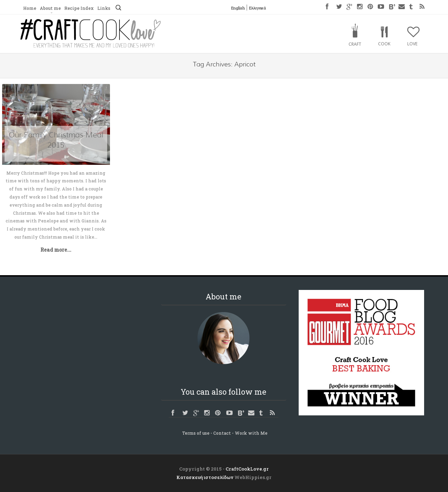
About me (50, 8)
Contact (222, 433)
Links (104, 8)
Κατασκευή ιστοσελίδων (205, 477)
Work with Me (251, 433)
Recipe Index (79, 8)
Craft (355, 44)
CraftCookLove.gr (247, 469)
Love (412, 44)
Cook (384, 44)
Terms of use (196, 433)
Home (30, 8)
